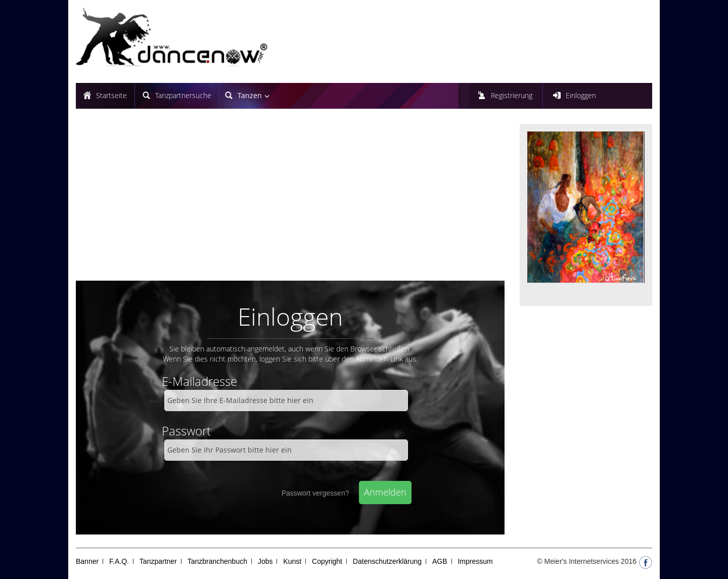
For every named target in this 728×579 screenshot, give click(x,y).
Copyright (327, 561)
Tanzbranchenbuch (217, 561)
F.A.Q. (119, 561)
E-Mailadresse (199, 381)
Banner (87, 561)
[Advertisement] (290, 200)
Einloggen (581, 95)
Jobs (265, 561)
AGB (440, 561)
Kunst (292, 561)
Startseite (111, 95)
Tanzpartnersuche (183, 95)
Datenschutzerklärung (387, 561)
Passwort (186, 431)
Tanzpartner (158, 561)
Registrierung (512, 95)
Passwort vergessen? (315, 493)
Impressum (475, 561)
